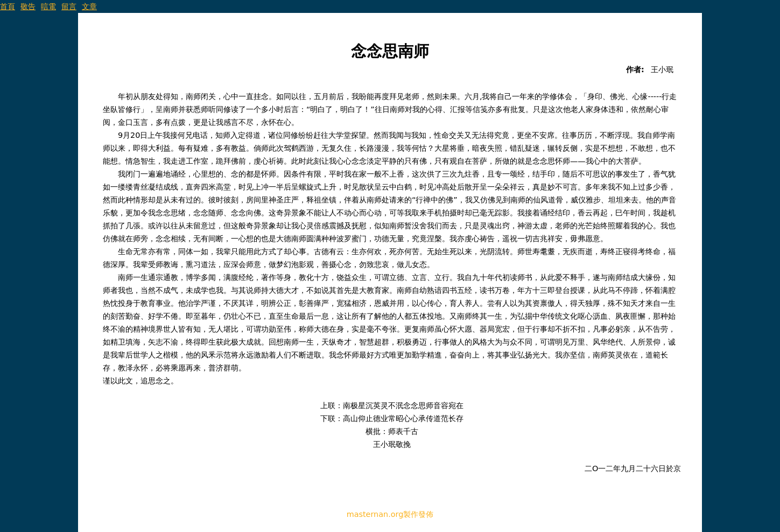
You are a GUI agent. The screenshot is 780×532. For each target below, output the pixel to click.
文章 (89, 6)
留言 (69, 6)
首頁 (8, 6)
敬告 (28, 6)
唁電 (48, 6)
